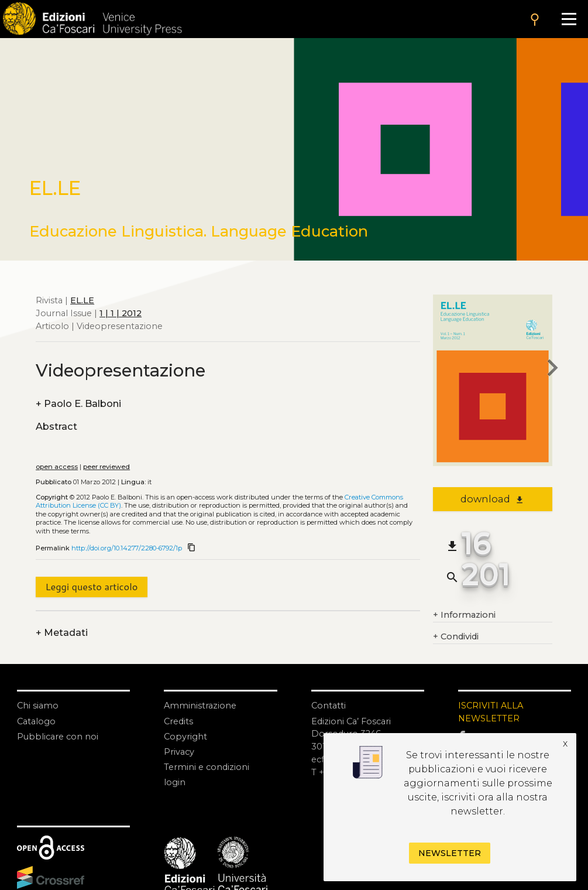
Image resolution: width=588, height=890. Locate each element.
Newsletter (450, 853)
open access (57, 467)
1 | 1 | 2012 (121, 313)
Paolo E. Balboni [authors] (78, 404)
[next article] (552, 370)
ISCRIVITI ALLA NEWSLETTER (491, 712)
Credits (178, 721)
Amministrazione (200, 706)
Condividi (456, 637)
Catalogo (36, 721)
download (492, 499)
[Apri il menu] (569, 19)
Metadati (62, 633)
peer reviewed (106, 467)
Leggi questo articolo (91, 586)
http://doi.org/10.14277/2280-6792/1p (127, 548)
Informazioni (464, 615)
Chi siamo (38, 706)
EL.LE (82, 300)
